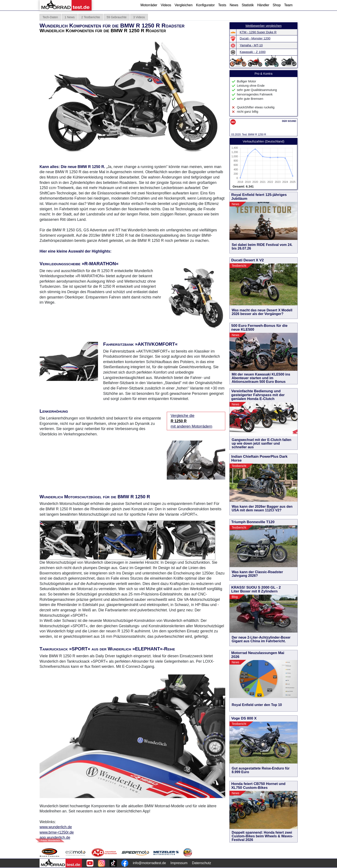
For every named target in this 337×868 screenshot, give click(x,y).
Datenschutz (201, 863)
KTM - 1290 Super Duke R (258, 32)
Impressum (179, 863)
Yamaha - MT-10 (251, 45)
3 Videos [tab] (139, 17)
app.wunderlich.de (55, 838)
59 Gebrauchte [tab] (117, 17)
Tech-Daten (50, 17)
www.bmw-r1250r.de (57, 832)
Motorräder (149, 5)
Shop (277, 5)
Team (288, 5)
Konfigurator (205, 5)
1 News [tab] (70, 17)
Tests (222, 5)
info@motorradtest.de (149, 863)
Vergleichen (184, 5)
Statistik (248, 5)
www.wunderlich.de (56, 827)
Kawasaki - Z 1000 (253, 52)
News (234, 5)
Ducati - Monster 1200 (255, 38)
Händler (263, 5)
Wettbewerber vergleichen (263, 26)
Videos (166, 5)
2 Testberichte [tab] (91, 17)
